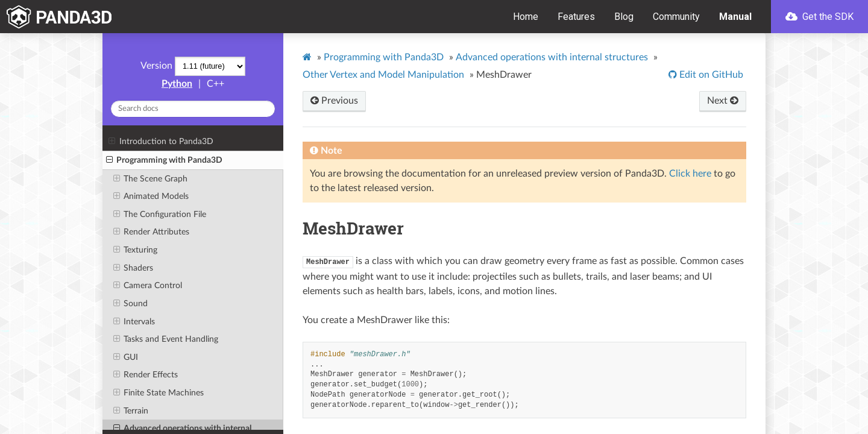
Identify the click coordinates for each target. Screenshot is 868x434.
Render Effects (146, 375)
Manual (735, 17)
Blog (624, 17)
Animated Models (151, 197)
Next (723, 101)
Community (676, 17)
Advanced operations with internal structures (552, 57)
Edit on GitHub (710, 75)
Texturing (135, 250)
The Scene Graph (150, 179)
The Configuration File (160, 215)
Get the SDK (819, 17)
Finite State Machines (159, 393)
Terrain (131, 411)
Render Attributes (151, 232)
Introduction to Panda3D (161, 142)
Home (526, 17)
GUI (126, 357)
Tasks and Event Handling (166, 339)
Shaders (133, 268)
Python (177, 84)
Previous (334, 101)
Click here (690, 174)
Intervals (134, 322)
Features (576, 17)
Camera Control (148, 286)
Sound (131, 304)
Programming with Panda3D (164, 160)
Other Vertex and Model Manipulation (383, 75)
